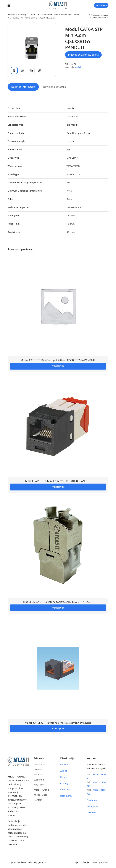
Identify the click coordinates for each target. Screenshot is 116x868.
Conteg (64, 783)
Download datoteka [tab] (55, 86)
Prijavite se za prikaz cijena (83, 55)
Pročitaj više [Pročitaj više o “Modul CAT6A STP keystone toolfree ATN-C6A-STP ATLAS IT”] (58, 607)
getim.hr (42, 862)
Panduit (64, 764)
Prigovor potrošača (100, 862)
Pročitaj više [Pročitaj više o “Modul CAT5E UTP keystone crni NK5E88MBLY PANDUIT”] (58, 728)
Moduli (77, 15)
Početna (11, 15)
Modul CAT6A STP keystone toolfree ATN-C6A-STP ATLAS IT (58, 601)
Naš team (39, 784)
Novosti (38, 774)
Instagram (92, 806)
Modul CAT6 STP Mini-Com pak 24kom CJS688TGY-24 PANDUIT (58, 360)
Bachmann (66, 795)
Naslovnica (40, 764)
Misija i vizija (41, 794)
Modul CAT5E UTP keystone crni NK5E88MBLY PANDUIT (58, 722)
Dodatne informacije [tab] (23, 86)
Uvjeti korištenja (81, 862)
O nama (38, 769)
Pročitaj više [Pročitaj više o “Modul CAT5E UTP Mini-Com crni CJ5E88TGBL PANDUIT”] (58, 486)
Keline (64, 777)
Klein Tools (66, 789)
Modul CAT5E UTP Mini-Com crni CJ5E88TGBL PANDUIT (58, 480)
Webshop (22, 15)
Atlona (64, 770)
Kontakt (38, 799)
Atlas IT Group (42, 789)
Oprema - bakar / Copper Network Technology (50, 15)
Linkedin (91, 812)
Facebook (92, 800)
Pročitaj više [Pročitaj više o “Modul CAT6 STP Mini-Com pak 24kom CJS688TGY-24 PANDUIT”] (58, 365)
